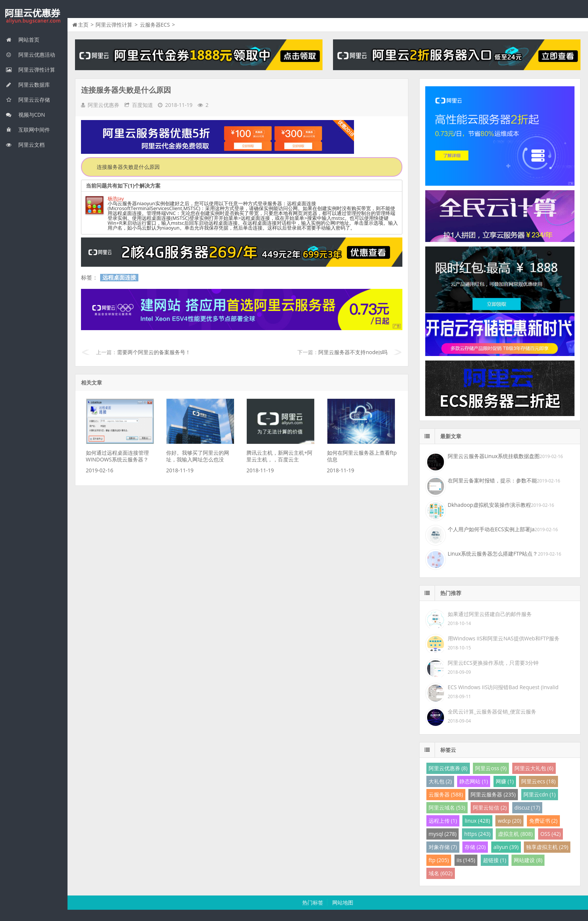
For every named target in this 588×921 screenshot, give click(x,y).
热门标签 (313, 902)
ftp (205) (439, 860)
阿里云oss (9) (491, 768)
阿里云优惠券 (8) (448, 768)
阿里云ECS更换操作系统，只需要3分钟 (493, 663)
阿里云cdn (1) (540, 794)
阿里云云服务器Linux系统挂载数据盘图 (494, 456)
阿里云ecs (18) (538, 781)
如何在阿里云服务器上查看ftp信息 (362, 456)
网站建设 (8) (528, 860)
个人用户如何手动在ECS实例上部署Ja (491, 529)
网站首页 (22, 40)
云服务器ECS (155, 25)
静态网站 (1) (474, 781)
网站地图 (343, 902)
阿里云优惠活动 (30, 55)
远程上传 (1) (443, 821)
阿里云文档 (25, 145)
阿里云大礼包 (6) (534, 768)
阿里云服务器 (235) (493, 794)
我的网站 (34, 17)
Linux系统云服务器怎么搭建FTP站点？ (493, 554)
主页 (83, 25)
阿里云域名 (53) (447, 808)
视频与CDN (25, 115)
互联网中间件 (28, 130)
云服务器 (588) (446, 794)
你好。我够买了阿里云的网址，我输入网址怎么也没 (198, 456)
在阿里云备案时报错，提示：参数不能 (492, 480)
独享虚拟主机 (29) (547, 847)
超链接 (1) (495, 860)
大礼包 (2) (440, 781)
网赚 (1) (505, 781)
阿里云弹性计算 (30, 70)
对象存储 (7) (443, 847)
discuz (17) (527, 808)
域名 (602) (441, 873)
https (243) (477, 834)
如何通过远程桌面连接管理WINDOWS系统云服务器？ (117, 456)
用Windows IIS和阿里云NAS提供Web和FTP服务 (504, 638)
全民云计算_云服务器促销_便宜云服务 (492, 711)
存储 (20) (475, 847)
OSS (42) (550, 834)
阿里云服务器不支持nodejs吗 (353, 352)
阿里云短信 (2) (490, 808)
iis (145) (466, 860)
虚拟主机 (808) (515, 834)
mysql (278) (443, 834)
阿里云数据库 (28, 85)
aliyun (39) (506, 847)
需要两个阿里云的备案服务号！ (154, 352)
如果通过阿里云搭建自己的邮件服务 (490, 614)
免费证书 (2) (543, 821)
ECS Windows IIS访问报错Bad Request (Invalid (503, 687)
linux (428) (477, 821)
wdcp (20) (509, 821)
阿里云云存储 (28, 100)
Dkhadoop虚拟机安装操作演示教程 (489, 505)
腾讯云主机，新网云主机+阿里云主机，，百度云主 (279, 456)
